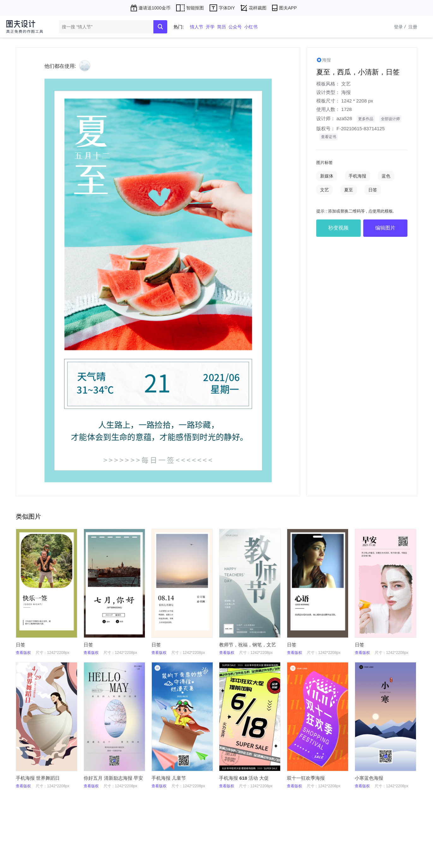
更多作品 (366, 119)
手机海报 (358, 176)
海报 (346, 92)
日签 (373, 190)
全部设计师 (390, 119)
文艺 (346, 84)
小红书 (251, 27)
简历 (222, 27)
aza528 (344, 118)
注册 (413, 27)
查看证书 (329, 137)
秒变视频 (338, 228)
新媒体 (327, 176)
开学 (210, 27)
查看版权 (23, 653)
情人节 (197, 27)
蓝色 (386, 176)
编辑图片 (385, 228)
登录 (400, 27)
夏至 (349, 190)
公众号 (235, 27)
